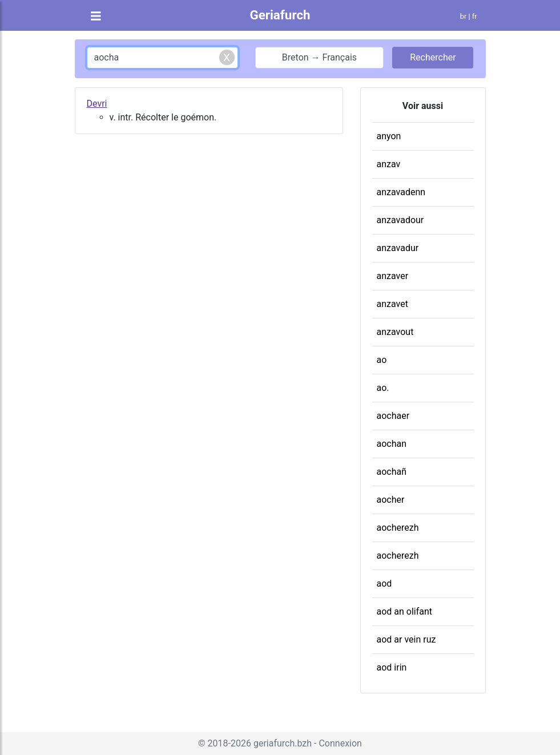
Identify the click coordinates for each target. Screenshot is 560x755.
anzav (389, 164)
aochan (392, 444)
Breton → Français (319, 57)
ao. (383, 388)
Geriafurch (280, 15)
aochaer (393, 416)
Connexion (340, 743)
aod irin (392, 667)
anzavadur (398, 248)
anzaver (393, 276)
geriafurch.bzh (283, 743)
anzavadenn (401, 192)
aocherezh (398, 528)
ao (382, 360)
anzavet (392, 304)
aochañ (392, 472)
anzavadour (400, 220)
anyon (389, 136)
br (464, 16)
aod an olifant (405, 611)
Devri (97, 104)
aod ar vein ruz (406, 639)
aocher (391, 500)
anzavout (395, 332)
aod (384, 584)
